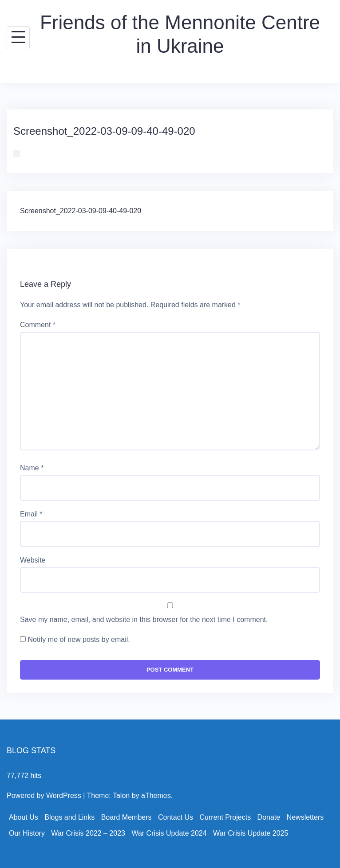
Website (33, 560)
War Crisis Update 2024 (169, 833)
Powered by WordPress (44, 796)
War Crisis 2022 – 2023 (88, 833)
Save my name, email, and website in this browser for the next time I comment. (144, 620)
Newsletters (305, 817)
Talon (121, 796)
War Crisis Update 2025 (251, 833)
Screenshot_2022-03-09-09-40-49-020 (81, 211)
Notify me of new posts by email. (79, 639)
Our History (27, 833)
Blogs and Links (69, 817)
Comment (38, 325)
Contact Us (176, 817)
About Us (24, 817)
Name (32, 468)
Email (31, 514)
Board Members (127, 817)
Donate (269, 817)
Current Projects (225, 817)
